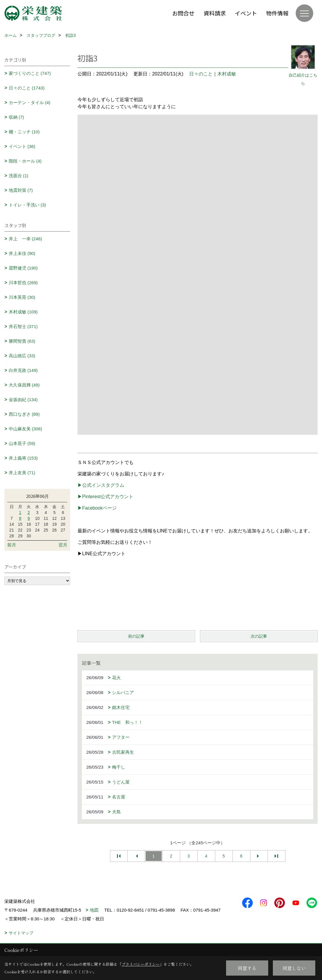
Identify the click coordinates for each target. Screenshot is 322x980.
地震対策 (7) (21, 190)
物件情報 (277, 13)
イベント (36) (22, 146)
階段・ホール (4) (25, 161)
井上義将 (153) (23, 458)
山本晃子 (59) (22, 443)
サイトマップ (21, 933)
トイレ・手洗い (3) (27, 205)
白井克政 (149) (23, 370)
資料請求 (215, 13)
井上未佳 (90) (22, 253)
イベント (246, 13)
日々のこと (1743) (27, 88)
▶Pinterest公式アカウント (105, 497)
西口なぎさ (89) (24, 414)
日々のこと (201, 74)
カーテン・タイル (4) (30, 102)
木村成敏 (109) (23, 312)
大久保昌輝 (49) (24, 385)
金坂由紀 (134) (23, 400)
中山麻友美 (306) (25, 429)
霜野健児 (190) (23, 268)
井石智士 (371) (23, 326)
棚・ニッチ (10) (24, 132)
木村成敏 (227, 74)
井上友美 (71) (22, 473)
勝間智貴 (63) (22, 341)
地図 (94, 910)
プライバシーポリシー (141, 964)
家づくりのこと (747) (30, 73)
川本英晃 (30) (22, 297)
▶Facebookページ (97, 508)
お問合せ (183, 13)
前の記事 (136, 636)
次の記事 (259, 636)
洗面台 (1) (19, 176)
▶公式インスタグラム (101, 485)
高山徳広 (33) (22, 356)
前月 (12, 545)
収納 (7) (17, 117)
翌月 (63, 545)
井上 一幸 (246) (25, 239)
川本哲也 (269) (23, 283)
